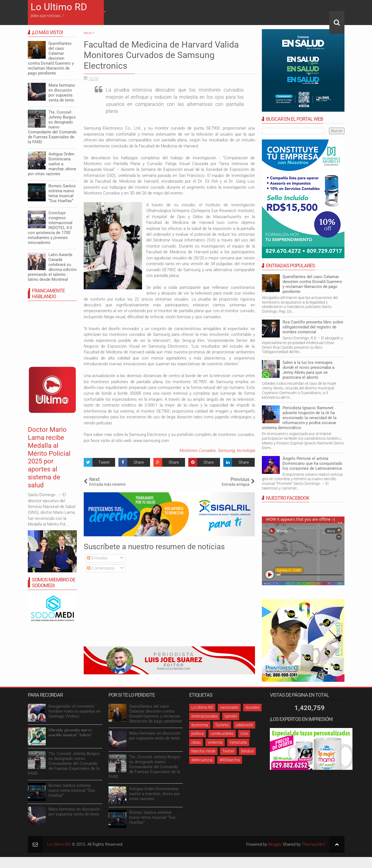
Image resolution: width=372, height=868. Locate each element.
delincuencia (202, 760)
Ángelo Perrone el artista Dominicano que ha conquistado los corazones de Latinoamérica (313, 463)
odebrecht (244, 725)
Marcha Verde (203, 751)
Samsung (226, 451)
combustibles (222, 734)
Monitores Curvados (197, 451)
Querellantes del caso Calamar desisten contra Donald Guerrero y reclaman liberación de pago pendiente (312, 284)
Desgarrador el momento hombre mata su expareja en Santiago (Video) (74, 711)
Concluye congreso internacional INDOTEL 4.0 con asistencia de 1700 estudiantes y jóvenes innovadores (50, 228)
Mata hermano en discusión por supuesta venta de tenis (62, 93)
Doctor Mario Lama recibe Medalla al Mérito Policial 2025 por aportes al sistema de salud (49, 457)
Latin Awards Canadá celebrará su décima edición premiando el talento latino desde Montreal (52, 267)
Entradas (97, 558)
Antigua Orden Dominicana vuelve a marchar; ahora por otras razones (52, 164)
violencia (215, 742)
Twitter (228, 751)
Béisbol (247, 751)
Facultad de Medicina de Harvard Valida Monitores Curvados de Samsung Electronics (161, 55)
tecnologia (246, 451)
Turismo (222, 725)
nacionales (229, 707)
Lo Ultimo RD (59, 7)
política (198, 734)
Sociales (252, 707)
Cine (244, 734)
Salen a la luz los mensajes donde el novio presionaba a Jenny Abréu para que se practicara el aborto (308, 370)
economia (200, 725)
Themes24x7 (313, 844)
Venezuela (238, 742)
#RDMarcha (230, 760)
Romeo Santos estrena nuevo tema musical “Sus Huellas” (62, 193)
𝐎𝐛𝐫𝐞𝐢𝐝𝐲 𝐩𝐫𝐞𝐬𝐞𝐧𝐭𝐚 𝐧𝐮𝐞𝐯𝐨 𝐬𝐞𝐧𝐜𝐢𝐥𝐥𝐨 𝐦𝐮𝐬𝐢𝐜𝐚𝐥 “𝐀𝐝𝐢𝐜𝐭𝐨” (70, 732)
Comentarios (101, 568)
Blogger (275, 844)
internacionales (204, 716)
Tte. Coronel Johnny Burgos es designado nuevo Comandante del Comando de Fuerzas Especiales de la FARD (52, 127)
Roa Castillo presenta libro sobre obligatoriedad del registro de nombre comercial (313, 327)
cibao (196, 742)
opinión (231, 716)
